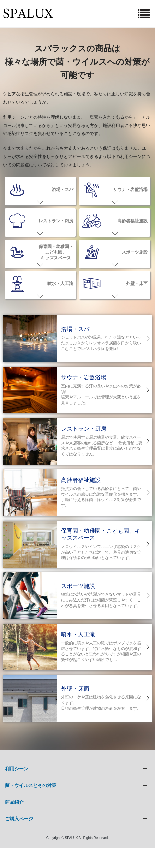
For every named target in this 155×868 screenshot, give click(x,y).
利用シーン (17, 769)
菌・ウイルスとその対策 (31, 785)
